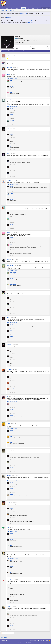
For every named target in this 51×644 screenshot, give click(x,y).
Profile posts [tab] (4, 51)
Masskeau (9, 207)
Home (3, 8)
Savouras (9, 344)
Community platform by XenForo (26, 643)
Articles (12, 8)
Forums (17, 8)
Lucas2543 (10, 580)
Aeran (8, 154)
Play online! (35, 8)
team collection (23, 14)
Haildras (9, 475)
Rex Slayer (10, 68)
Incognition (10, 100)
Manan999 (9, 292)
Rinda (8, 75)
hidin (8, 450)
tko (8, 396)
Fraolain (9, 180)
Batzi (8, 317)
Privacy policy (39, 640)
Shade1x (9, 607)
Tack (8, 528)
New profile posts (11, 10)
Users (23, 8)
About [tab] (22, 51)
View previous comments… (13, 78)
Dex (7, 8)
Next (12, 633)
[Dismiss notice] (49, 14)
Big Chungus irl (11, 265)
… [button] (7, 633)
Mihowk (11, 86)
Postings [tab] (18, 51)
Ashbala (9, 259)
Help (44, 640)
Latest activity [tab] (11, 51)
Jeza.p (8, 423)
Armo (8, 553)
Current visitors (4, 10)
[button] (20, 8)
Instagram (9, 17)
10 (9, 633)
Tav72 (8, 502)
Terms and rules (33, 640)
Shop (28, 8)
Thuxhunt (9, 370)
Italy (36, 41)
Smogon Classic (5, 640)
